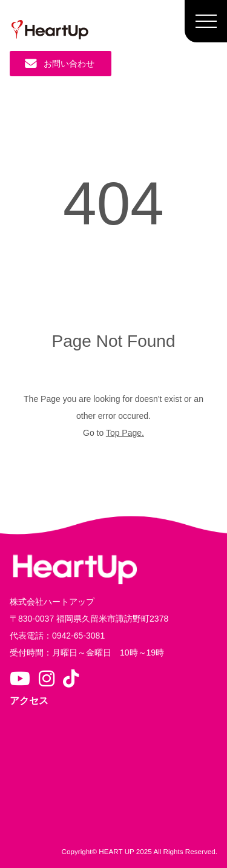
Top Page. (125, 433)
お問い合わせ (60, 64)
